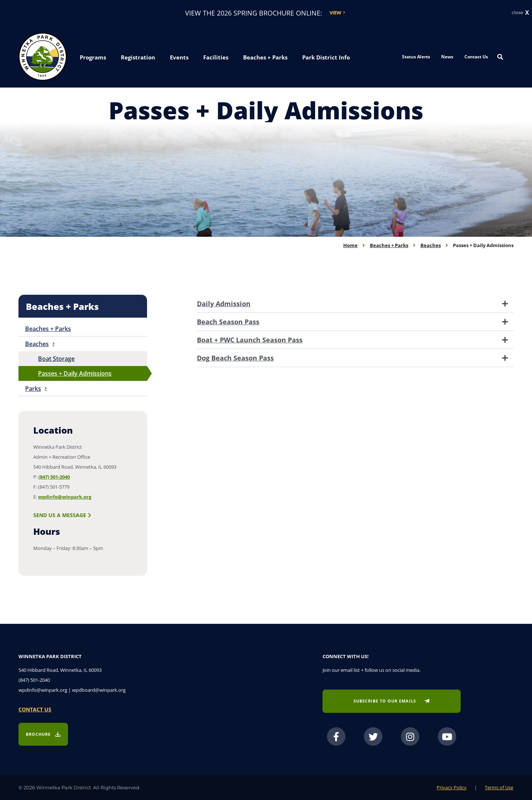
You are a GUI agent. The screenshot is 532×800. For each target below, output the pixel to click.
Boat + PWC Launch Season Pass (250, 340)
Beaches (431, 245)
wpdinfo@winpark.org (65, 497)
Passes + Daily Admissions (75, 373)
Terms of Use (499, 787)
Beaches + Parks (389, 245)
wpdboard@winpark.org (99, 690)
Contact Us (476, 57)
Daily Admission (224, 304)
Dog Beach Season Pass (235, 358)
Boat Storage (56, 359)
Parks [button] (36, 389)
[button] (93, 58)
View (335, 13)
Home (350, 245)
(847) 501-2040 (54, 477)
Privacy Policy (452, 787)
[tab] (355, 304)
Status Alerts (416, 57)
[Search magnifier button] (500, 57)
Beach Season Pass (228, 322)
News (447, 57)
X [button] (527, 13)
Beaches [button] (40, 344)
